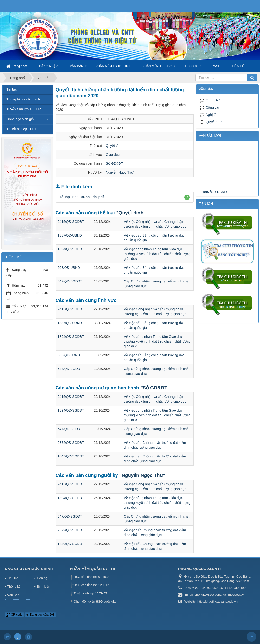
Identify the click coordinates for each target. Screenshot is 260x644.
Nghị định (213, 115)
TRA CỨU (191, 66)
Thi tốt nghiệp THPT (22, 129)
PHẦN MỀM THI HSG (157, 66)
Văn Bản (13, 595)
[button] (187, 197)
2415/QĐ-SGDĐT (71, 222)
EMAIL (215, 66)
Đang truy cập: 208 (40, 615)
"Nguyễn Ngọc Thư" (142, 475)
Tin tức (12, 89)
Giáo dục (113, 155)
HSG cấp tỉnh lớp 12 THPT (92, 585)
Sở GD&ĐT (114, 163)
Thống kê (14, 586)
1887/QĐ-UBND (70, 235)
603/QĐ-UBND (69, 268)
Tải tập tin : (82, 197)
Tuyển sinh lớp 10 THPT (25, 109)
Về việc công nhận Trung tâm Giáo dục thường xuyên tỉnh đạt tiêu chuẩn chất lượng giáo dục (157, 254)
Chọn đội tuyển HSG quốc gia (95, 602)
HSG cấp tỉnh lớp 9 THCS (92, 577)
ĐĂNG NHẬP (48, 66)
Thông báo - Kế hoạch (23, 99)
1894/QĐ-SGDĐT (71, 249)
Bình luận (43, 586)
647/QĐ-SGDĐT (70, 281)
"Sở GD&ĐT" (155, 388)
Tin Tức (13, 578)
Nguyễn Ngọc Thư (120, 172)
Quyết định (114, 146)
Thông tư (212, 100)
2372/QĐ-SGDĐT (71, 443)
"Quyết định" (131, 213)
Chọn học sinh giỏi (20, 119)
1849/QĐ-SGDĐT (71, 456)
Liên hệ (42, 578)
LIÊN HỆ (238, 66)
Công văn (213, 107)
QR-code (14, 615)
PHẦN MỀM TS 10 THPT (113, 66)
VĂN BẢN (77, 66)
